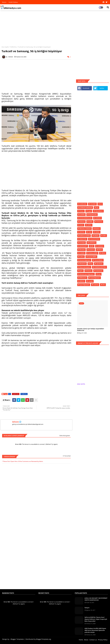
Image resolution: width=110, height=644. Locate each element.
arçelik (91, 281)
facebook (86, 88)
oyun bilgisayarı (84, 285)
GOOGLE (100, 246)
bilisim (16, 422)
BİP (92, 246)
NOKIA (97, 232)
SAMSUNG (16, 394)
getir (81, 271)
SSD (90, 232)
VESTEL (82, 232)
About (86, 640)
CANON (82, 253)
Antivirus (99, 222)
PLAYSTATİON (95, 239)
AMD (104, 236)
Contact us (93, 640)
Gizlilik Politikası (13, 2)
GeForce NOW (93, 253)
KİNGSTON (83, 239)
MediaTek (83, 264)
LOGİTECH (92, 243)
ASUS (82, 225)
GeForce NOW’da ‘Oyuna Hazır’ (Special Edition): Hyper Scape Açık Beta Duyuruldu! (96, 619)
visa (99, 274)
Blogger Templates (17, 639)
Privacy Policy (103, 640)
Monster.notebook (85, 229)
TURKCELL (13, 47)
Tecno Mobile (99, 260)
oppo (90, 211)
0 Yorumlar (67, 456)
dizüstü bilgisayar (85, 260)
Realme (97, 229)
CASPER (82, 215)
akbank (96, 236)
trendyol (82, 243)
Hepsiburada (93, 215)
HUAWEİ (93, 204)
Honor (82, 211)
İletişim (87, 608)
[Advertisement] (55, 27)
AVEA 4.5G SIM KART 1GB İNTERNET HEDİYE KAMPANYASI (96, 599)
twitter (102, 88)
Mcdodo (82, 250)
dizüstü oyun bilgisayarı (87, 274)
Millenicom (83, 278)
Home (81, 640)
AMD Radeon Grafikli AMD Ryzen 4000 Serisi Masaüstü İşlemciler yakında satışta (95, 630)
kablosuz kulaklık (85, 236)
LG (101, 204)
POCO (100, 250)
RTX (104, 285)
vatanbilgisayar (95, 278)
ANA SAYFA (81, 384)
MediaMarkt (99, 211)
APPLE (89, 225)
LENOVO (98, 218)
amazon (91, 250)
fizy (91, 264)
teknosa (82, 222)
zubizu (82, 257)
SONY (91, 222)
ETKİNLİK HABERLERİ (86, 207)
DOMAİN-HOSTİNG (100, 267)
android (96, 285)
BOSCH (82, 281)
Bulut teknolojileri (85, 267)
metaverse (99, 271)
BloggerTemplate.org (44, 639)
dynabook (99, 264)
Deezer (89, 271)
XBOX (103, 253)
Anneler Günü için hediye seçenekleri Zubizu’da (91, 330)
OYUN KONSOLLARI (86, 218)
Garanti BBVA (92, 257)
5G (10, 394)
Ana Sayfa (5, 47)
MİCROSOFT (83, 246)
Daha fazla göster (65, 436)
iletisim (4, 2)
